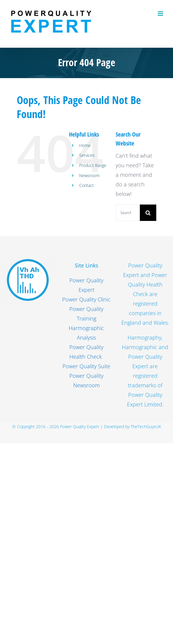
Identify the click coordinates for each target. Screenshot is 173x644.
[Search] (148, 213)
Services (87, 155)
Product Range (93, 165)
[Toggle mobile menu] (161, 14)
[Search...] (128, 213)
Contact (86, 185)
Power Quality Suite (86, 366)
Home (85, 145)
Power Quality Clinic (86, 299)
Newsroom (89, 175)
